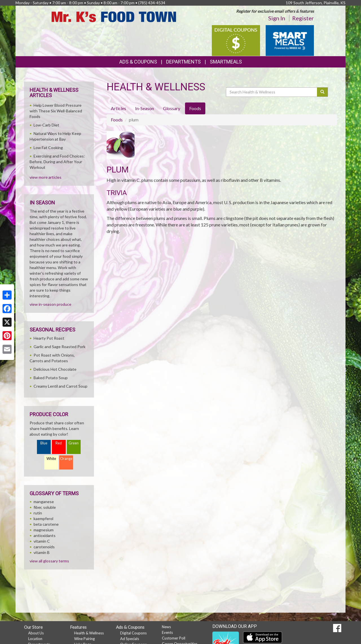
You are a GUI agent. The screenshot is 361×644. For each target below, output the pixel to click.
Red (59, 443)
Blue (44, 443)
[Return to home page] (114, 16)
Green (74, 443)
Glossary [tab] (172, 108)
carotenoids (44, 547)
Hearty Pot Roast (49, 338)
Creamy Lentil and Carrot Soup (60, 386)
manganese (44, 502)
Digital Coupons (133, 633)
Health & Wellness (89, 633)
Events (167, 632)
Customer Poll (174, 638)
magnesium (44, 530)
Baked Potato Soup (51, 378)
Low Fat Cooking (48, 148)
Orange (66, 459)
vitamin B (42, 552)
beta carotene (46, 524)
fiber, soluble (45, 507)
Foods (117, 120)
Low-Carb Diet (46, 125)
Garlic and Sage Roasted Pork (60, 347)
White (51, 459)
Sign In (277, 18)
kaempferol (43, 519)
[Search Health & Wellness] (272, 92)
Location (35, 639)
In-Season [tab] (145, 108)
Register (303, 18)
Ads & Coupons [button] (138, 62)
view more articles (46, 177)
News (166, 627)
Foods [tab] (195, 108)
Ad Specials (130, 639)
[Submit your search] (323, 92)
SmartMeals (226, 62)
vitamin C (42, 541)
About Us (36, 633)
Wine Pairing (84, 639)
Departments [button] (183, 62)
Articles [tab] (118, 108)
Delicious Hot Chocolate (55, 369)
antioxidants (45, 535)
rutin (38, 513)
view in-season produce (50, 304)
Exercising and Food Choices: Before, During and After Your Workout (57, 162)
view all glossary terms (49, 561)
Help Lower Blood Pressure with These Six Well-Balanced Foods (56, 111)
